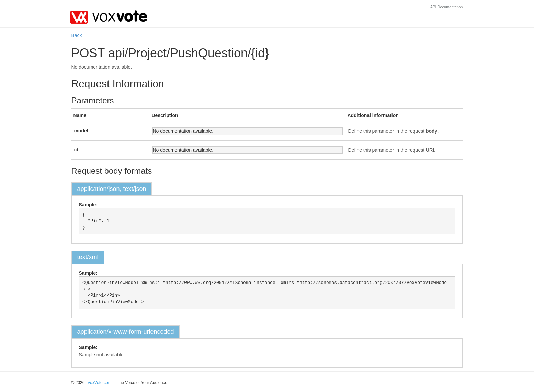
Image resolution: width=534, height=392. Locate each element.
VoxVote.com (100, 383)
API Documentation (447, 7)
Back (77, 35)
